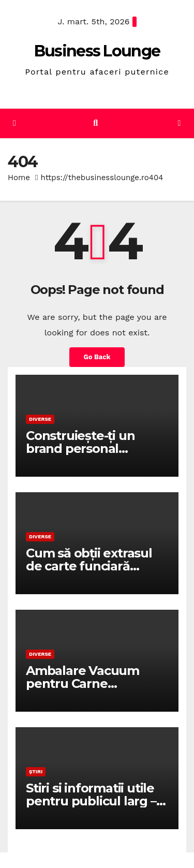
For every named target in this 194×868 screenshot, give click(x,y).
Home (19, 178)
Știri (36, 771)
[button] (95, 123)
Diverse (40, 419)
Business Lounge (97, 51)
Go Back (97, 357)
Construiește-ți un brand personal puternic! (80, 448)
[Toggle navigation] (179, 123)
